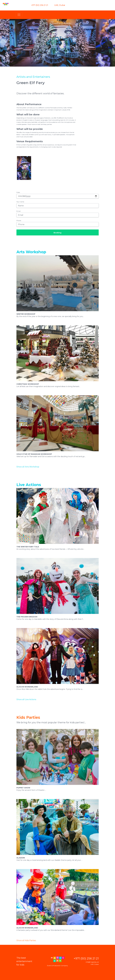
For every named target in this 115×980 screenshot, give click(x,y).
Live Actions (29, 485)
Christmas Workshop (28, 384)
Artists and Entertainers (33, 77)
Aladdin (21, 858)
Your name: (20, 202)
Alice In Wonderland (27, 928)
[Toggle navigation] (19, 15)
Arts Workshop (31, 252)
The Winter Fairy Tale (28, 547)
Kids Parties (28, 717)
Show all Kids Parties (26, 940)
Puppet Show (23, 788)
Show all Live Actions (26, 699)
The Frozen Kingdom (27, 617)
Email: (19, 211)
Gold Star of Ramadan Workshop (34, 454)
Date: (18, 192)
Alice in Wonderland (27, 687)
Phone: (19, 221)
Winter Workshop (26, 314)
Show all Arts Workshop (28, 467)
